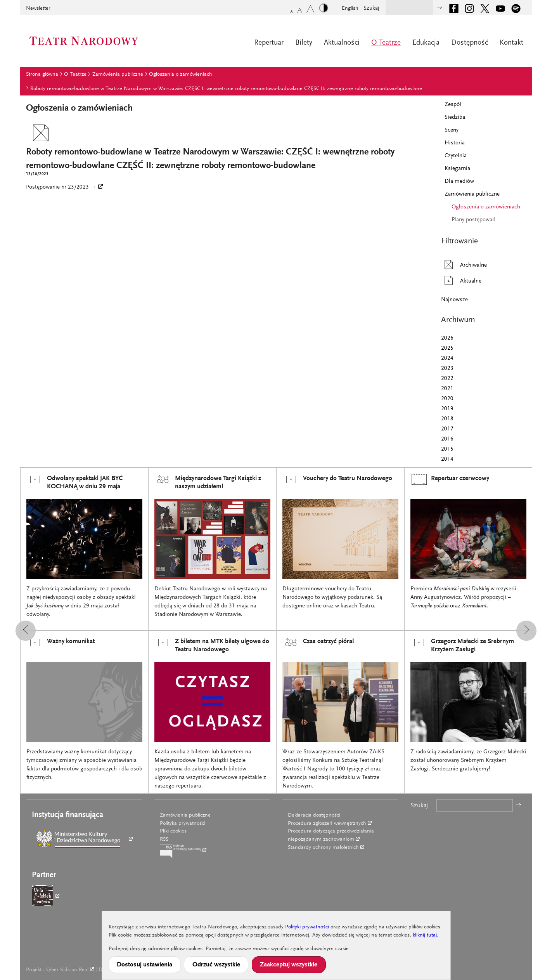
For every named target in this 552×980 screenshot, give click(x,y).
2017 (447, 429)
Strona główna (42, 75)
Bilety (304, 43)
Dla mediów (459, 181)
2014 (447, 459)
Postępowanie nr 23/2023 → (61, 187)
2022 (447, 379)
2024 (447, 358)
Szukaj (371, 8)
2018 (447, 419)
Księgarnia (457, 169)
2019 (447, 409)
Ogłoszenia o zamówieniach (181, 75)
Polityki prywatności (307, 927)
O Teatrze (386, 43)
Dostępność (470, 43)
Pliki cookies (173, 831)
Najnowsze (454, 300)
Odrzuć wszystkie (216, 965)
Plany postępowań (473, 220)
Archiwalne (464, 265)
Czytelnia (456, 156)
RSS (164, 840)
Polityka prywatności (183, 824)
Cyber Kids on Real (67, 970)
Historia (455, 143)
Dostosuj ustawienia (144, 965)
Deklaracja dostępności (314, 815)
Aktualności (342, 43)
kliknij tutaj (425, 935)
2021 (447, 389)
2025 (447, 348)
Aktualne (461, 280)
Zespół (453, 105)
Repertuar (269, 43)
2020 (447, 399)
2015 (447, 449)
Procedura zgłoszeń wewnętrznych (327, 824)
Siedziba (455, 117)
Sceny (452, 130)
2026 (447, 338)
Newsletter (38, 9)
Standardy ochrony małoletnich (323, 848)
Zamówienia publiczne (118, 75)
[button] (26, 631)
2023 (447, 369)
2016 (447, 439)
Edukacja (426, 43)
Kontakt (511, 43)
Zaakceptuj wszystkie (289, 965)
